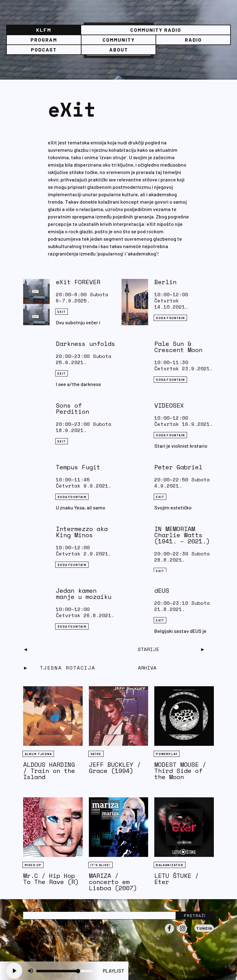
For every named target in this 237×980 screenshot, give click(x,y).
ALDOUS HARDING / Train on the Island (49, 771)
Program (44, 40)
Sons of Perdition (73, 408)
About (119, 50)
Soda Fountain (170, 318)
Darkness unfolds (85, 344)
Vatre (96, 754)
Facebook (169, 933)
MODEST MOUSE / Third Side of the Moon (180, 771)
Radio (193, 40)
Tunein (204, 928)
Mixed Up (33, 865)
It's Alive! (100, 865)
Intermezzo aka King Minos (82, 532)
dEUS (162, 590)
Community (119, 40)
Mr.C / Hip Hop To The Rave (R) (51, 879)
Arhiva (147, 668)
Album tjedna (38, 754)
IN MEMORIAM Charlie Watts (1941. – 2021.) (182, 535)
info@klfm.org (99, 934)
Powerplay (167, 754)
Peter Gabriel (178, 467)
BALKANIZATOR (169, 865)
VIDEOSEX (169, 405)
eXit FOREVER (78, 282)
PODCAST (44, 50)
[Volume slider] (65, 971)
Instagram (182, 933)
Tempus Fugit (78, 467)
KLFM (44, 30)
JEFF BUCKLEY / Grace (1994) (115, 768)
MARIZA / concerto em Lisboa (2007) (113, 882)
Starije (148, 649)
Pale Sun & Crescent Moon (178, 347)
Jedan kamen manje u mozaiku (84, 594)
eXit (62, 312)
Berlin (165, 282)
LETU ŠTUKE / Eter (177, 879)
